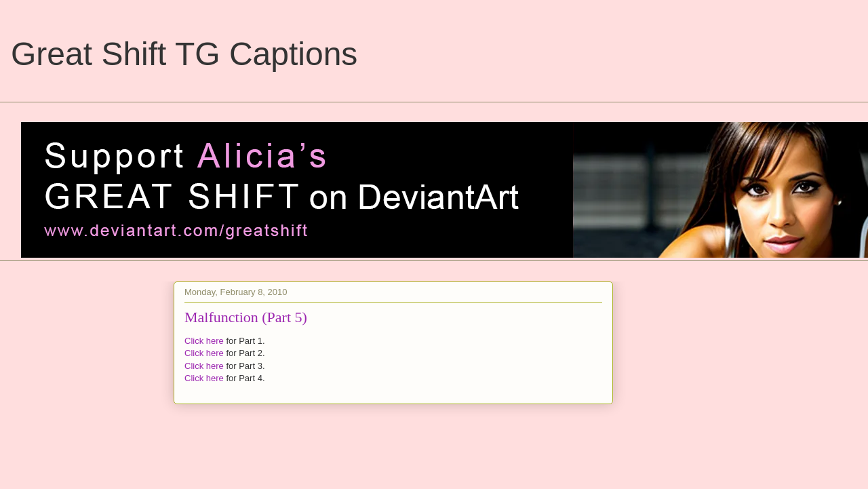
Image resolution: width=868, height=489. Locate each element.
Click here (204, 341)
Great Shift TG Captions (184, 54)
